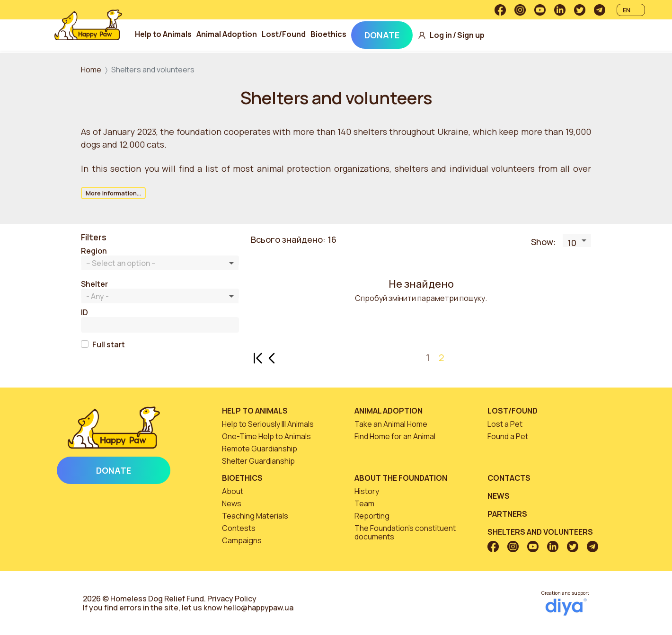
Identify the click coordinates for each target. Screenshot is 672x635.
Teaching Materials (255, 516)
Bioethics (329, 34)
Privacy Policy (232, 599)
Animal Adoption (227, 34)
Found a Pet (508, 436)
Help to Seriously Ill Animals (268, 424)
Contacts (509, 478)
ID (84, 313)
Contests (239, 528)
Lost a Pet (505, 424)
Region (94, 251)
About (233, 491)
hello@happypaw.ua (258, 608)
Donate (382, 35)
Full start (109, 345)
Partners (507, 514)
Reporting (372, 516)
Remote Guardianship (260, 449)
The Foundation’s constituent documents (405, 532)
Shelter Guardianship (258, 461)
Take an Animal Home (391, 424)
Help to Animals (164, 34)
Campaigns (242, 540)
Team (364, 503)
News (232, 503)
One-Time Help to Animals (266, 436)
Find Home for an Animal (395, 436)
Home (91, 70)
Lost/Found (284, 34)
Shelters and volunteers (540, 532)
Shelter (94, 284)
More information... (113, 193)
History (367, 491)
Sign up (471, 35)
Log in (441, 35)
